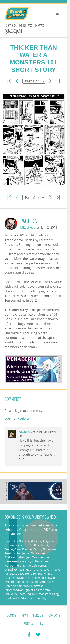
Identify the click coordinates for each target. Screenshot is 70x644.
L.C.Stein (26, 574)
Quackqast (14, 31)
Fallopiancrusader (27, 582)
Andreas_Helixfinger (18, 557)
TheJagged (37, 578)
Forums (26, 26)
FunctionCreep (32, 549)
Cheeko (56, 570)
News (40, 26)
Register (24, 418)
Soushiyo (43, 598)
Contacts (54, 616)
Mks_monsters (42, 594)
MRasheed (28, 227)
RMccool (36, 541)
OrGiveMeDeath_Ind (18, 594)
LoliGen (50, 578)
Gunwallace (12, 545)
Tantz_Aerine (40, 557)
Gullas (36, 561)
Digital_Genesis (15, 570)
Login (58, 14)
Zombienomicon (43, 574)
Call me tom (42, 590)
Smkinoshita (13, 553)
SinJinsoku (49, 549)
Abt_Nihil (49, 541)
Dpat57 (9, 578)
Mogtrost (37, 586)
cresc (25, 545)
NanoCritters (13, 565)
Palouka (45, 570)
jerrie (25, 553)
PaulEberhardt (39, 545)
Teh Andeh (30, 565)
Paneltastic (12, 574)
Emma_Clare (13, 549)
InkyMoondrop (14, 590)
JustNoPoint (22, 541)
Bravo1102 (22, 578)
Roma (45, 561)
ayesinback (25, 432)
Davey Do (24, 561)
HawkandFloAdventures (20, 598)
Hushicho (32, 570)
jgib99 (29, 590)
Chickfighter (38, 553)
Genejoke (11, 561)
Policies (28, 623)
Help (41, 623)
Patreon (15, 534)
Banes (9, 541)
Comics (10, 26)
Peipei (42, 565)
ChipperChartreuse (17, 586)
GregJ (56, 594)
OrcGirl (9, 582)
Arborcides (47, 582)
